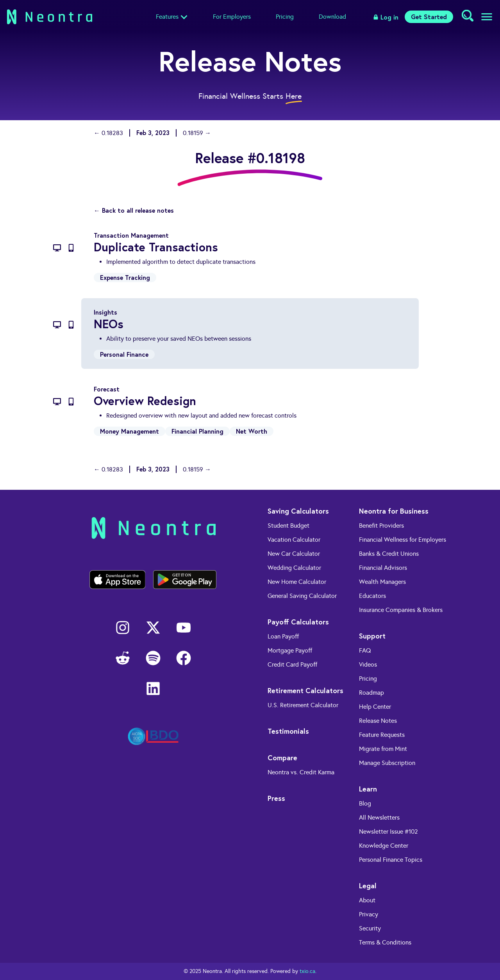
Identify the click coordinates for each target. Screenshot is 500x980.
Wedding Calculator (294, 568)
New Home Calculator (297, 582)
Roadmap (371, 693)
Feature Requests (382, 735)
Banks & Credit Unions (389, 554)
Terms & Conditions (385, 942)
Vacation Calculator (294, 540)
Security (370, 928)
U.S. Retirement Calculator (303, 705)
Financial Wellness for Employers (403, 540)
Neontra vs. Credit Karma (301, 772)
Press (276, 798)
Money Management (129, 431)
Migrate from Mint (383, 749)
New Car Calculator (294, 554)
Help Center (375, 707)
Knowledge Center (384, 846)
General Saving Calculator (302, 596)
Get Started (429, 17)
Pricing (285, 17)
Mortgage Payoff (290, 650)
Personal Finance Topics (391, 860)
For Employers (232, 17)
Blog (365, 803)
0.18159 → (197, 133)
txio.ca (307, 971)
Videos (368, 664)
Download (332, 17)
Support (372, 636)
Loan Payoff (283, 636)
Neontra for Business (394, 511)
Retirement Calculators (305, 690)
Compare (282, 758)
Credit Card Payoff (292, 664)
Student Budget (288, 526)
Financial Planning (197, 431)
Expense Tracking (125, 277)
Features (167, 17)
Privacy (369, 914)
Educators (372, 596)
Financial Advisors (383, 568)
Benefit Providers (381, 526)
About (367, 900)
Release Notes (378, 721)
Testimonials (288, 731)
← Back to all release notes (134, 210)
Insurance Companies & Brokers (401, 610)
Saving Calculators (298, 511)
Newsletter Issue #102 (388, 831)
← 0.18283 (108, 133)
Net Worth (252, 431)
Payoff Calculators (298, 622)
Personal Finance (124, 354)
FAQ (365, 650)
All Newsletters (379, 817)
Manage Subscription (387, 763)
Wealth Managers (382, 582)
